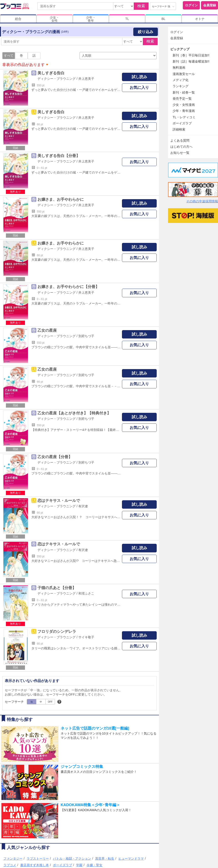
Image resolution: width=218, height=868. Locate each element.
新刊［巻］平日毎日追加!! (191, 55)
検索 (141, 6)
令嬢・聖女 (94, 865)
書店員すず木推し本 (35, 865)
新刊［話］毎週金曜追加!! (191, 61)
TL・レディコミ (184, 117)
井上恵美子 (86, 79)
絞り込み (146, 32)
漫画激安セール (184, 74)
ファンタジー (13, 858)
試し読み (139, 77)
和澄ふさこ (86, 593)
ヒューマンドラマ (131, 858)
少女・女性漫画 (184, 105)
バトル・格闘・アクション (72, 858)
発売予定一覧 (182, 99)
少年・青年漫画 (184, 111)
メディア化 (181, 80)
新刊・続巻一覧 (184, 92)
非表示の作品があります (24, 65)
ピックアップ (180, 49)
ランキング (181, 86)
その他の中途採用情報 (202, 201)
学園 (79, 865)
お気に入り (139, 88)
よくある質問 (180, 140)
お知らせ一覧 (180, 153)
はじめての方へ (181, 147)
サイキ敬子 (86, 637)
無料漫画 (179, 68)
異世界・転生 (105, 858)
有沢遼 (83, 506)
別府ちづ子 (86, 336)
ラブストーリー (38, 858)
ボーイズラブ (62, 865)
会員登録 (210, 5)
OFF (50, 702)
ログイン (191, 5)
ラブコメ (10, 865)
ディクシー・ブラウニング (57, 79)
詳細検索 (179, 129)
